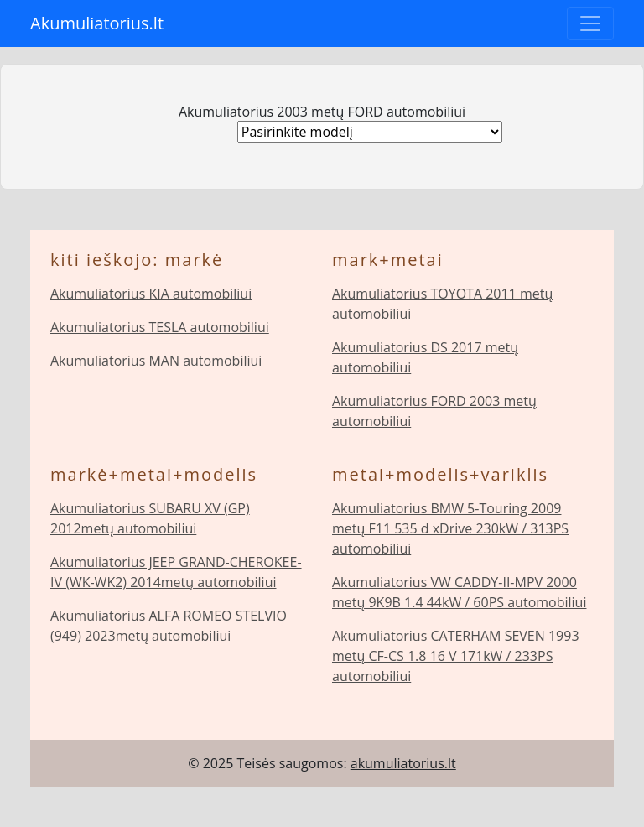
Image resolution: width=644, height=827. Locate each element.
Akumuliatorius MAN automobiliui (156, 361)
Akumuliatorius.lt (97, 23)
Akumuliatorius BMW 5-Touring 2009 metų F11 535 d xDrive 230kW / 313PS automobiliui (450, 528)
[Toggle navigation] (590, 23)
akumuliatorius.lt (403, 763)
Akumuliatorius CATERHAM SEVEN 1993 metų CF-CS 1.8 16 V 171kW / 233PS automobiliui (456, 656)
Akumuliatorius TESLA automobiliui (160, 327)
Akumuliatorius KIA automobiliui (151, 294)
